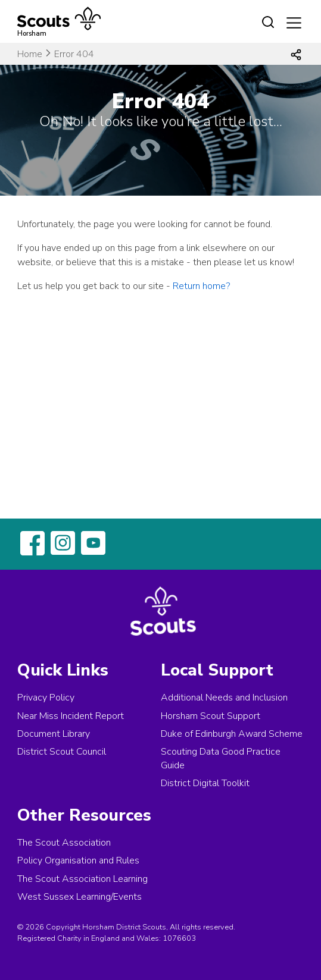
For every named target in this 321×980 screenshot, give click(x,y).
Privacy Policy (46, 698)
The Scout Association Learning (82, 879)
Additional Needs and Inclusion (224, 698)
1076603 (179, 938)
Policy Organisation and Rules (78, 860)
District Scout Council (62, 752)
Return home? (201, 286)
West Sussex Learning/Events (80, 897)
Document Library (54, 734)
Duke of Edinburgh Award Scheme (232, 734)
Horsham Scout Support (211, 716)
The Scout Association (64, 843)
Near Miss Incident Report (71, 716)
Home (30, 54)
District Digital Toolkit (205, 783)
